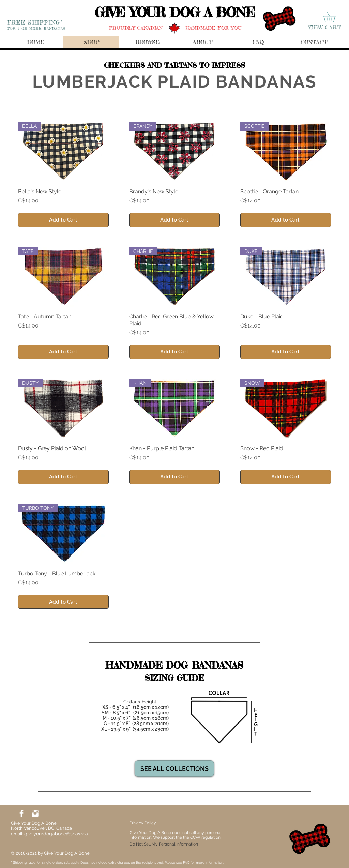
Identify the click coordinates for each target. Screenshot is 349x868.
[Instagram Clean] (35, 813)
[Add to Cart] (63, 220)
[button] (334, 17)
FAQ (186, 862)
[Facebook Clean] (21, 813)
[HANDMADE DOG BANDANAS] (174, 665)
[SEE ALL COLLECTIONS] (174, 768)
